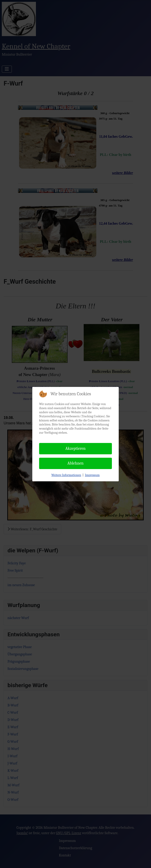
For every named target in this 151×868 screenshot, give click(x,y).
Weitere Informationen (66, 475)
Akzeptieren (76, 449)
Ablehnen (76, 463)
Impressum (92, 475)
